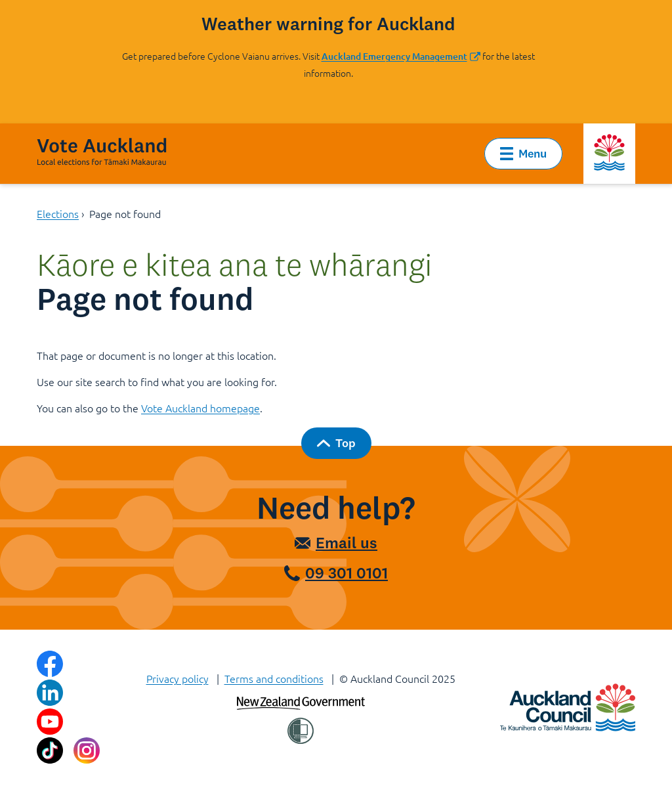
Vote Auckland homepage (200, 408)
